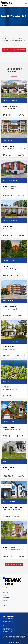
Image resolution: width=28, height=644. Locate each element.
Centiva (17, 642)
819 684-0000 (9, 622)
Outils (5, 595)
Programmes (6, 598)
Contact (5, 606)
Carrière (5, 600)
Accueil (6, 50)
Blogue (5, 603)
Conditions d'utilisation (21, 639)
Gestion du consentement (14, 640)
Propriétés (6, 587)
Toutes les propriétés (14, 565)
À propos (5, 593)
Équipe (5, 590)
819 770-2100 (9, 631)
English (5, 608)
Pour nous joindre (18, 50)
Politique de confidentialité (8, 639)
